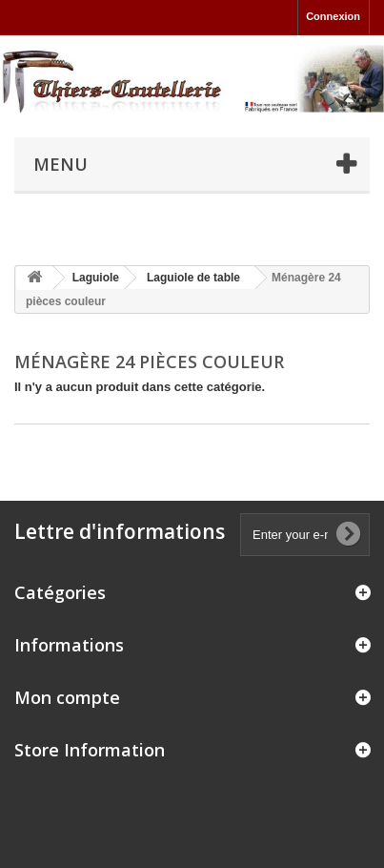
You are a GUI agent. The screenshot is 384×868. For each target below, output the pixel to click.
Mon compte (67, 697)
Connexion (333, 16)
